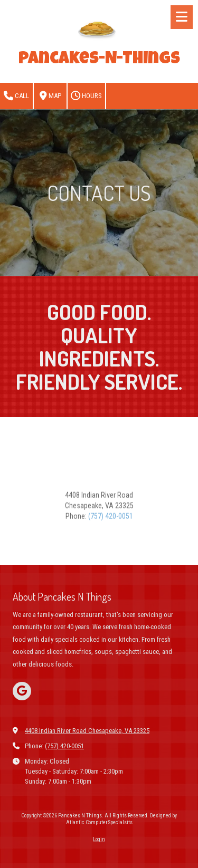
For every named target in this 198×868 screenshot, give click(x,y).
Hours (86, 96)
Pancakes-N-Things (99, 60)
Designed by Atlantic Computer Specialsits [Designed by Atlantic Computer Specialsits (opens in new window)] (122, 819)
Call (16, 96)
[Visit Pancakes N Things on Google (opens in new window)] (22, 691)
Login (99, 839)
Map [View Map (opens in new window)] (50, 96)
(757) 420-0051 (111, 539)
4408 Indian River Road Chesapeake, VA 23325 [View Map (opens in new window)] (87, 731)
